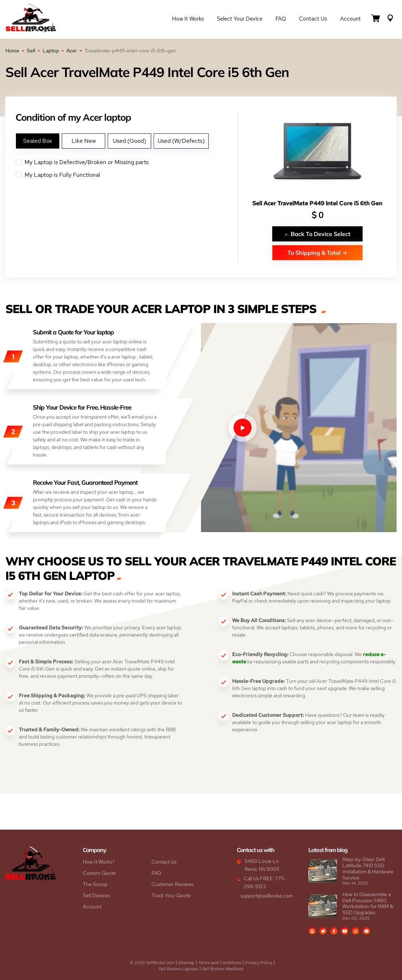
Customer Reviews (172, 884)
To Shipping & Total (317, 253)
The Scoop (95, 884)
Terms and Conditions (220, 963)
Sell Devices (96, 895)
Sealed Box (38, 141)
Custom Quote (99, 873)
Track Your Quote (171, 895)
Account (350, 19)
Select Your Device (240, 19)
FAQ (281, 19)
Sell (31, 51)
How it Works (188, 19)
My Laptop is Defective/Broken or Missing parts (127, 162)
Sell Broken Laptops (178, 969)
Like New (84, 141)
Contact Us (313, 19)
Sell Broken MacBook (223, 969)
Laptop (51, 51)
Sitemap (186, 963)
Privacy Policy (259, 963)
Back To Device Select (317, 234)
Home (12, 51)
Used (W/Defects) (181, 141)
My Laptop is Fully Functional (127, 175)
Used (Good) (129, 141)
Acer (72, 51)
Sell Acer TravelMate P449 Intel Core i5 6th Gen (317, 203)
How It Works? (99, 862)
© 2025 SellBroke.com (152, 963)
